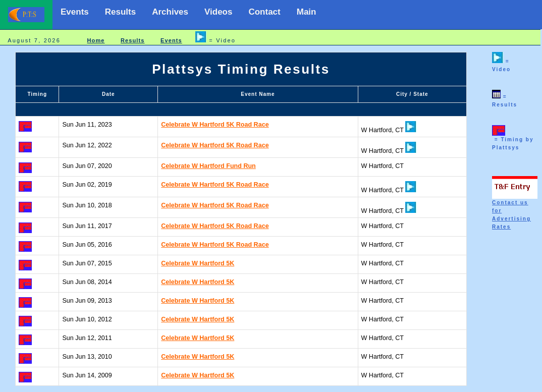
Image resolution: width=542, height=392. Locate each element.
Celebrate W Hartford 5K (198, 263)
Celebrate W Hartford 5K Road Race (215, 125)
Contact (264, 12)
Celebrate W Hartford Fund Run (208, 166)
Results (120, 12)
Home (96, 40)
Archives (170, 12)
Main (307, 12)
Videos (218, 12)
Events (75, 12)
